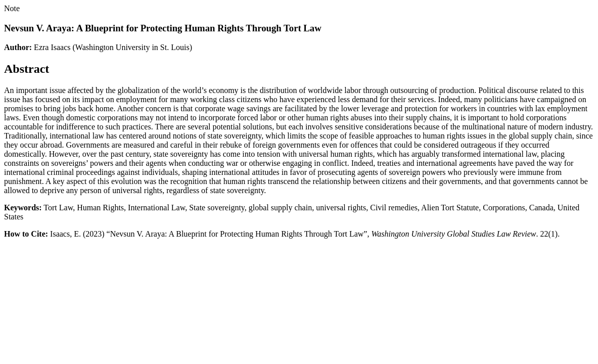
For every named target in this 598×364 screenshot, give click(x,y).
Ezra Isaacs (52, 47)
